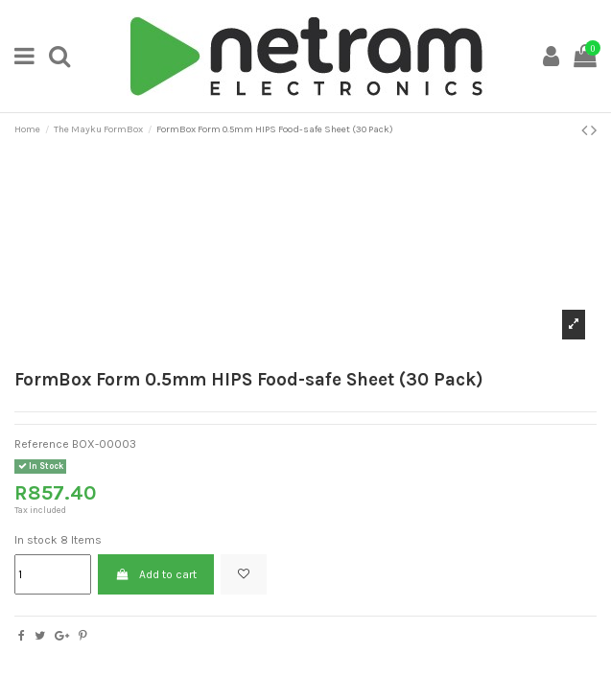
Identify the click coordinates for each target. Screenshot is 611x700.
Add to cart (155, 574)
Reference (42, 444)
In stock (36, 540)
